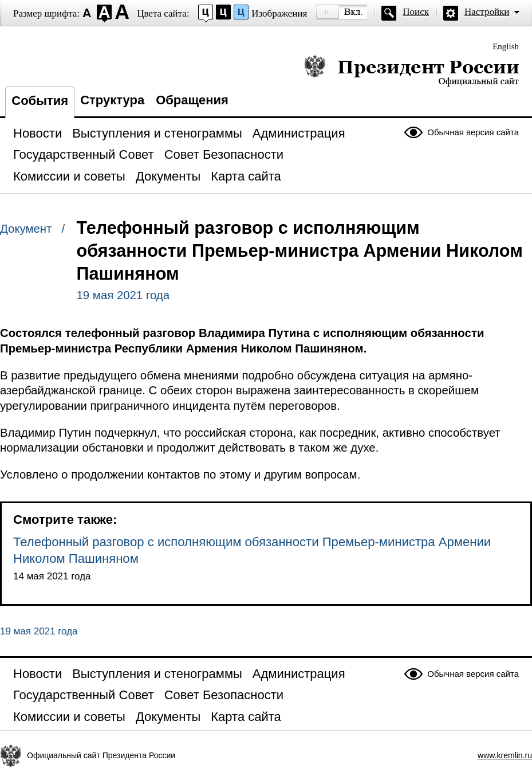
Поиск (416, 12)
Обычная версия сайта (473, 132)
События (40, 101)
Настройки (487, 12)
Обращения (192, 100)
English (506, 46)
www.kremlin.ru (505, 755)
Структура (112, 100)
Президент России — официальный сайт (411, 70)
